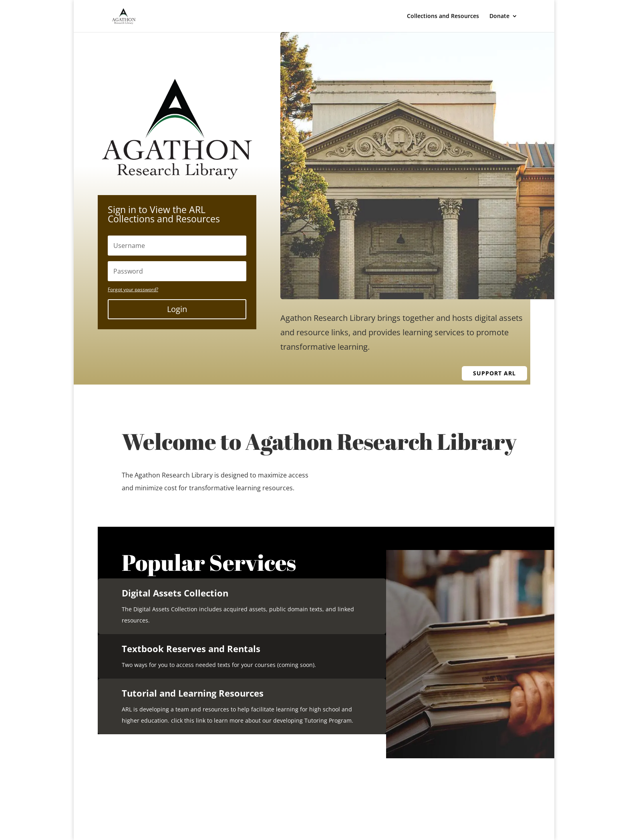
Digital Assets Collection (175, 593)
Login (177, 309)
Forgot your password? (133, 289)
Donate (499, 16)
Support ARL (494, 373)
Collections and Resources (443, 16)
